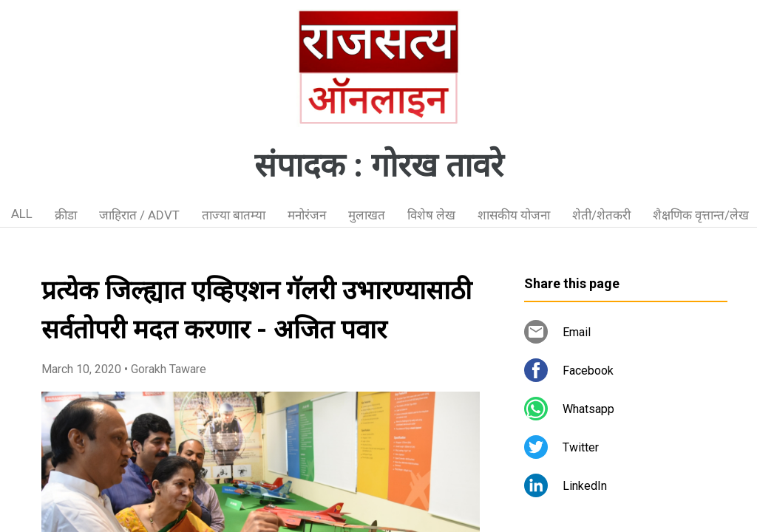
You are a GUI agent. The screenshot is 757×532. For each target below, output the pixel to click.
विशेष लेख (431, 215)
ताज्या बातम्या (234, 215)
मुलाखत (367, 215)
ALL (22, 214)
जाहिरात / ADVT (139, 215)
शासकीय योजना (514, 215)
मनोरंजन (307, 215)
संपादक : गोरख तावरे (379, 166)
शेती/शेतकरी (601, 215)
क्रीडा (66, 215)
